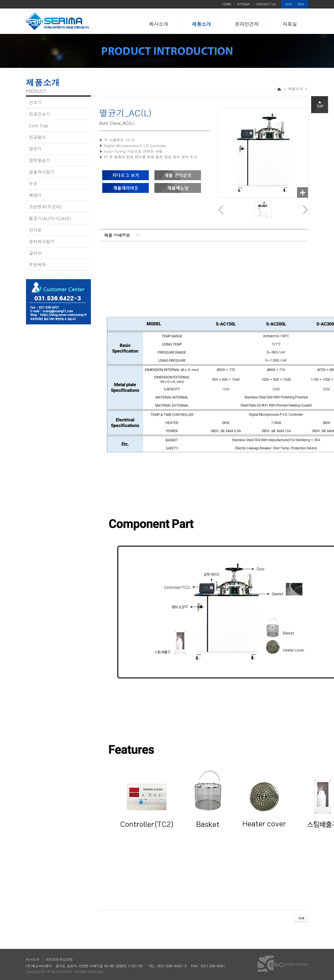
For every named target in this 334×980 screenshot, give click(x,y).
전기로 (35, 230)
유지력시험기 (42, 241)
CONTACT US (266, 4)
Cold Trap (39, 125)
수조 (33, 183)
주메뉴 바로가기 (0, 0)
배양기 (35, 195)
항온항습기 (40, 160)
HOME (227, 4)
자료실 (290, 24)
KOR (289, 4)
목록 (301, 918)
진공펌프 (38, 137)
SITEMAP (244, 4)
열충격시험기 (42, 172)
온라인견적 (247, 24)
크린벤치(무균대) (45, 207)
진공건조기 (40, 114)
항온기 (35, 149)
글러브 (35, 253)
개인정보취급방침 (59, 959)
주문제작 (38, 265)
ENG (301, 4)
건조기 (35, 102)
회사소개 (159, 24)
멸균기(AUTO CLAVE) (50, 218)
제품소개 (202, 24)
